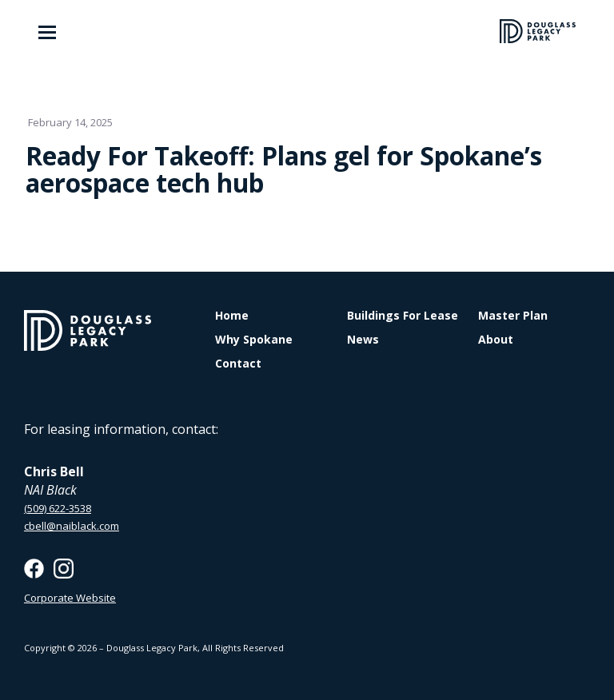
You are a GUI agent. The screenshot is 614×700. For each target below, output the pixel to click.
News (363, 340)
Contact (238, 364)
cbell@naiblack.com (72, 526)
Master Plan (513, 316)
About (496, 340)
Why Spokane (254, 340)
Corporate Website (70, 598)
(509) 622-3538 (58, 508)
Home (232, 316)
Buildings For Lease (403, 316)
